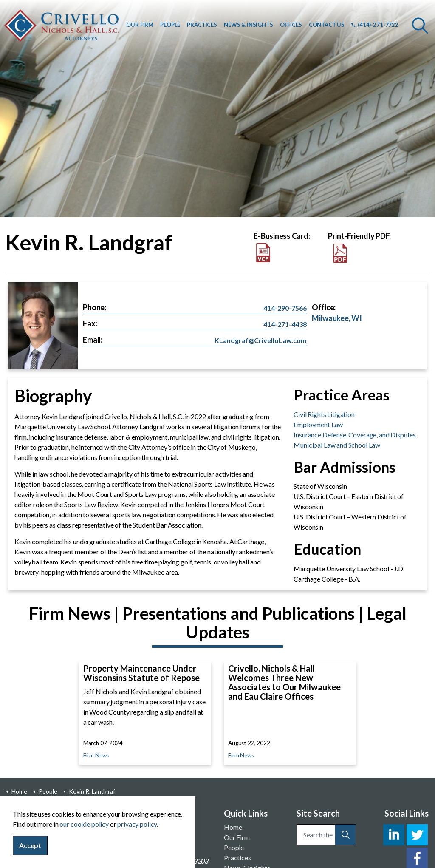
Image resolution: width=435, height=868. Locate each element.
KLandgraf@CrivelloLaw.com (261, 340)
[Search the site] (326, 835)
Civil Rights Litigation (324, 414)
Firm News (96, 755)
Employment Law (318, 424)
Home (233, 827)
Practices (237, 858)
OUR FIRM (140, 25)
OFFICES (291, 25)
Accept (30, 857)
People (234, 847)
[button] (345, 835)
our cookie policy (84, 836)
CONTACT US (327, 25)
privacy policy (137, 836)
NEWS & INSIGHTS (249, 25)
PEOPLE (170, 25)
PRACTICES (202, 25)
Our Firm (237, 837)
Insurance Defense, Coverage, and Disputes (355, 435)
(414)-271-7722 (375, 25)
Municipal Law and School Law (337, 445)
